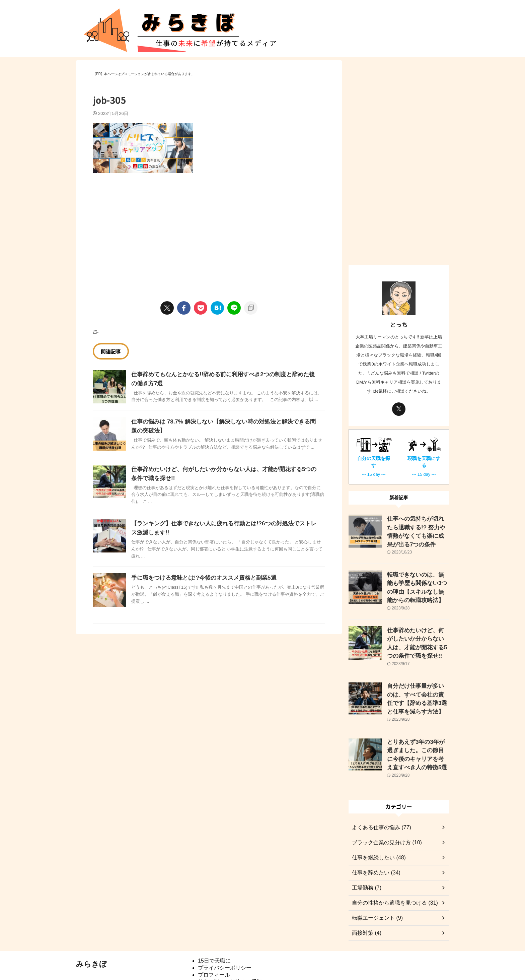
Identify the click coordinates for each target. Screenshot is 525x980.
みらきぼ (91, 935)
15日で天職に (214, 932)
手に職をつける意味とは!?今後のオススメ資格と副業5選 (200, 578)
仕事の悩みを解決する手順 (230, 953)
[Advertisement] (149, 230)
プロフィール (214, 946)
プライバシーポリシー (225, 939)
